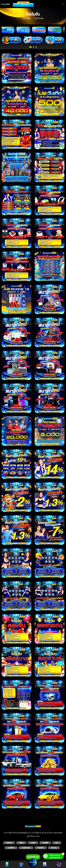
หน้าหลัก (26, 18)
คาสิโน (33, 843)
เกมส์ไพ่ (45, 843)
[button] (30, 47)
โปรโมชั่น (41, 848)
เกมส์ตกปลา (26, 848)
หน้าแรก (9, 843)
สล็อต (21, 843)
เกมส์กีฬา (11, 848)
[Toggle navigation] (63, 4)
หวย (57, 843)
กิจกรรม (54, 848)
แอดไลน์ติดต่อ (33, 857)
